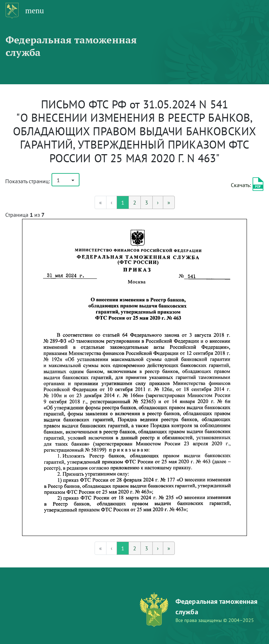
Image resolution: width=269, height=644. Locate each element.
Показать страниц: (28, 181)
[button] (65, 180)
